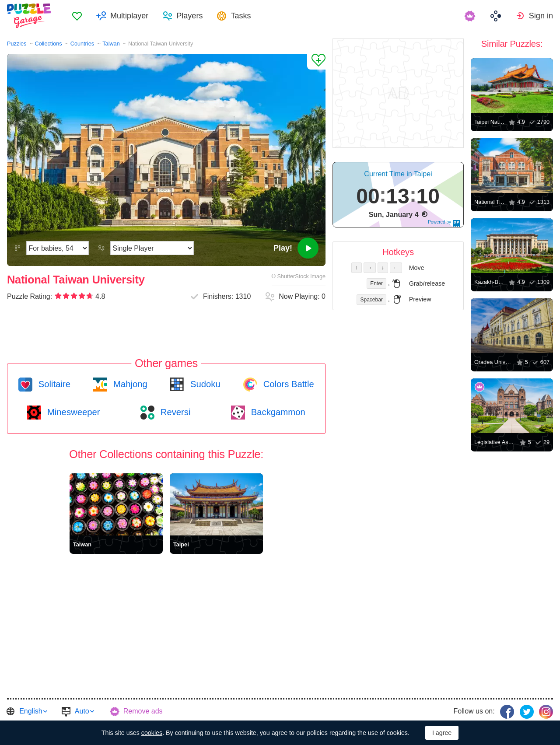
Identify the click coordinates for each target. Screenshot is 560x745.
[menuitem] (77, 16)
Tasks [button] (241, 16)
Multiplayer (129, 16)
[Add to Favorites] (316, 62)
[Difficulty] (58, 248)
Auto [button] (82, 711)
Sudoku (204, 384)
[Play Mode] (152, 248)
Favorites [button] (77, 16)
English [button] (31, 711)
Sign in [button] (541, 16)
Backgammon (277, 412)
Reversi (174, 412)
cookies (152, 733)
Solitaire (53, 384)
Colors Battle (287, 384)
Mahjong (129, 384)
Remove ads (143, 711)
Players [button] (189, 16)
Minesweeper (72, 412)
